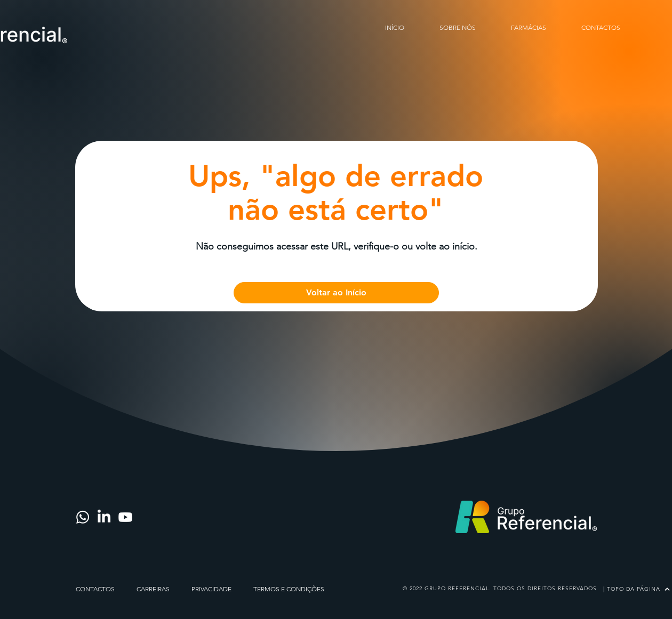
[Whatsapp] (83, 517)
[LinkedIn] (104, 517)
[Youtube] (125, 517)
